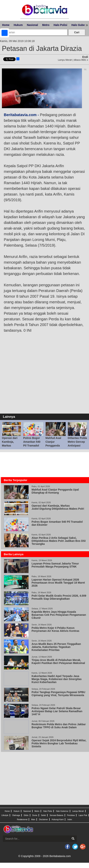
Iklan (33, 819)
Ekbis (26, 815)
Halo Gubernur (62, 811)
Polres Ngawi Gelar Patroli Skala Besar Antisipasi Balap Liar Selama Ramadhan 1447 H (57, 711)
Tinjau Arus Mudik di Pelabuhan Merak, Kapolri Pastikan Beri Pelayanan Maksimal (58, 661)
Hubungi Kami (58, 819)
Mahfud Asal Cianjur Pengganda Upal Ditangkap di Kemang (55, 446)
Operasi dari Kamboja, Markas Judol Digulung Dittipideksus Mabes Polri (58, 507)
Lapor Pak (83, 815)
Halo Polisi (60, 25)
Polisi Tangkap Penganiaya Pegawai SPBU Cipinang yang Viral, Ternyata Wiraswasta (58, 694)
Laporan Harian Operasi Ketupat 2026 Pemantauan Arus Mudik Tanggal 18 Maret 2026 (58, 583)
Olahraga (16, 815)
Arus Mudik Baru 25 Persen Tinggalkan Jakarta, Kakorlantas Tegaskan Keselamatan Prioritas (56, 647)
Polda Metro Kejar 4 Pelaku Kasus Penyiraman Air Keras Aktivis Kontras (55, 629)
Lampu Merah (78, 811)
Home (6, 25)
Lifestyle (5, 815)
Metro (46, 25)
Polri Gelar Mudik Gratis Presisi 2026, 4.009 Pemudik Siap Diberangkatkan (59, 597)
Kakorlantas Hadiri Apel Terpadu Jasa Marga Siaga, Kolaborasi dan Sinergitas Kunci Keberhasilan (57, 679)
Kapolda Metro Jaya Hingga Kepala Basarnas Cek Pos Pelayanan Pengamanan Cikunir (59, 615)
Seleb (43, 815)
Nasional (32, 25)
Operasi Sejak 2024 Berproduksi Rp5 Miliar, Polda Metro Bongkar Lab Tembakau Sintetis (59, 743)
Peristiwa (71, 815)
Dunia (35, 815)
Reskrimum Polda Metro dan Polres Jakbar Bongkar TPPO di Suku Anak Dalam (59, 726)
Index (70, 819)
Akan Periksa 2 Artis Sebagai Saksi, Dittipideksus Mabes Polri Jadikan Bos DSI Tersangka (59, 541)
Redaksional (22, 819)
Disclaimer (43, 819)
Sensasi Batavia (56, 815)
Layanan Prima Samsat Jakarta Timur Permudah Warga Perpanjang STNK (55, 565)
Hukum (18, 25)
